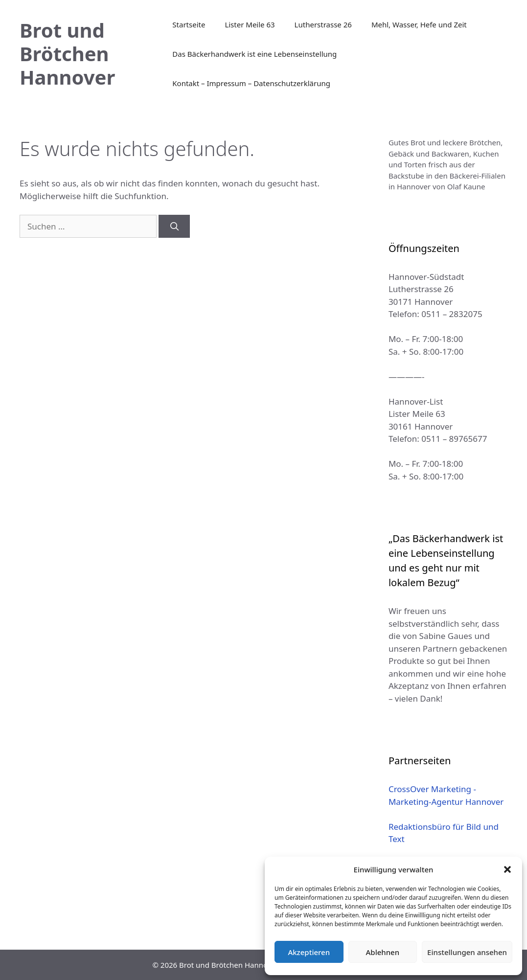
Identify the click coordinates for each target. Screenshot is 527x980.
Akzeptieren (309, 952)
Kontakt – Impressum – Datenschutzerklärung (251, 83)
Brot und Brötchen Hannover (67, 54)
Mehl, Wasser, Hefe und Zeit (419, 24)
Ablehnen (383, 952)
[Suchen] (174, 227)
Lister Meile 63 (250, 24)
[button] (507, 869)
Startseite (189, 24)
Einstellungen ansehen (467, 952)
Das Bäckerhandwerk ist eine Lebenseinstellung (254, 54)
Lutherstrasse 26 (323, 24)
